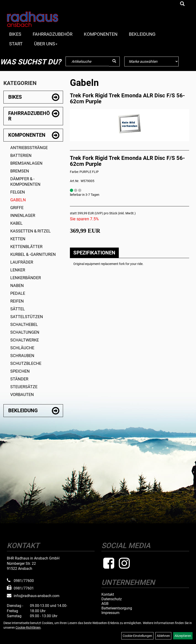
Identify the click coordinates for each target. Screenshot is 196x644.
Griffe (17, 208)
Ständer (19, 379)
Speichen (20, 371)
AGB (105, 604)
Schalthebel (24, 324)
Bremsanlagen (26, 163)
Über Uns (46, 44)
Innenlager (23, 215)
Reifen (17, 301)
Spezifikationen (94, 253)
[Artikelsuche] (182, 4)
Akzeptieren (183, 636)
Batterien (21, 155)
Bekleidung (142, 34)
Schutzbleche (26, 363)
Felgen (18, 192)
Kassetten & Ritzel (30, 231)
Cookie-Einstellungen (137, 636)
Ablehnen (163, 636)
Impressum (110, 613)
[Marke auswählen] (151, 61)
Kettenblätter (26, 247)
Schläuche (22, 348)
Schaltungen (25, 332)
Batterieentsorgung (117, 608)
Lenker (18, 270)
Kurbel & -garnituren (33, 254)
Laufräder (22, 262)
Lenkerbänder (26, 278)
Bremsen (20, 171)
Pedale (18, 293)
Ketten (18, 239)
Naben (17, 285)
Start (16, 44)
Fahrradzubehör (53, 34)
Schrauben (22, 356)
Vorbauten (22, 394)
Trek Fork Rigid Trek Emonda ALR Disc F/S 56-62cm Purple (127, 98)
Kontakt (108, 595)
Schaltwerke (25, 340)
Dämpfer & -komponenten (25, 181)
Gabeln (18, 200)
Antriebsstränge (29, 148)
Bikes (15, 34)
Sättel (18, 309)
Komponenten (101, 34)
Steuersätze (24, 387)
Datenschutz (112, 599)
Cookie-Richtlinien (28, 628)
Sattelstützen (27, 317)
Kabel (16, 223)
